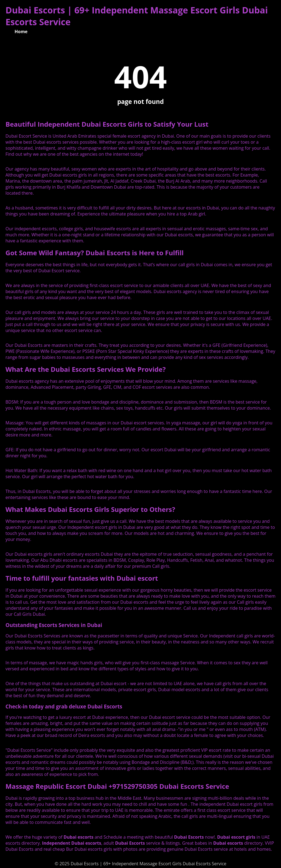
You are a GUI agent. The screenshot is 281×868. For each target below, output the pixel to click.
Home (21, 32)
